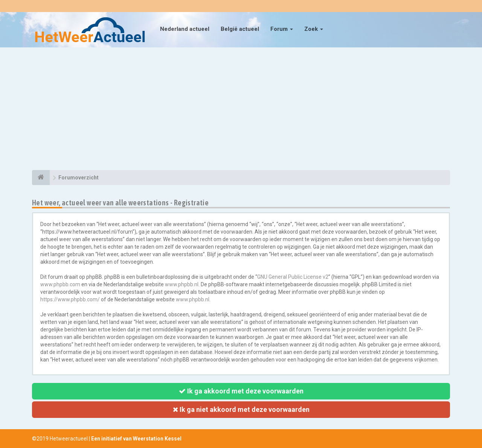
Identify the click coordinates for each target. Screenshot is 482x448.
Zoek (314, 29)
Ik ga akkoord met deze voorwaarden (241, 391)
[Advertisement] (241, 110)
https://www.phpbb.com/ (70, 299)
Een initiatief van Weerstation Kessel (136, 439)
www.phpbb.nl (182, 284)
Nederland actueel (185, 29)
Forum (282, 29)
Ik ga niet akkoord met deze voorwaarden (241, 409)
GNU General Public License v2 (293, 277)
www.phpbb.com (60, 284)
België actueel (240, 29)
